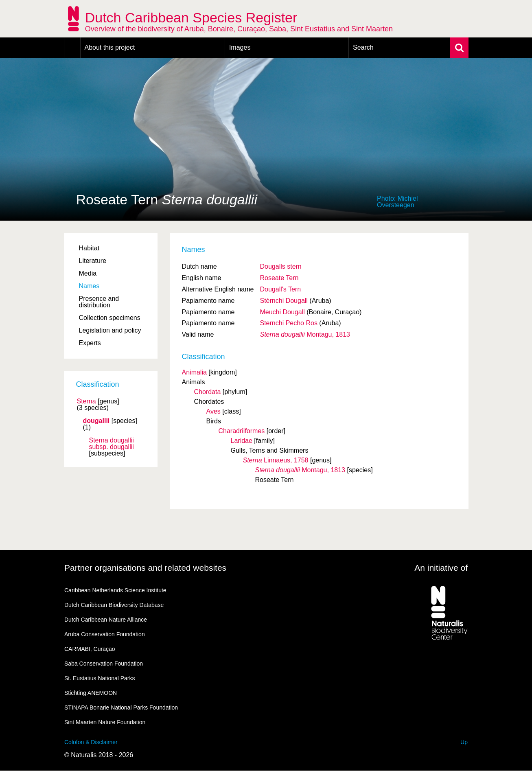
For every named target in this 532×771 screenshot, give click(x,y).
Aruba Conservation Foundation (105, 634)
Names (89, 286)
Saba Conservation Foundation (104, 664)
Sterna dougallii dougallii (112, 444)
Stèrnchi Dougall (284, 301)
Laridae (242, 441)
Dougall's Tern (280, 289)
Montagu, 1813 (305, 334)
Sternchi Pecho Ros (288, 323)
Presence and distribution (99, 302)
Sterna (86, 401)
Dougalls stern (280, 266)
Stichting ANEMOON (91, 693)
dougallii (96, 421)
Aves (213, 411)
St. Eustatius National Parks (100, 678)
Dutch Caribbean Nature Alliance (106, 620)
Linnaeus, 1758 (276, 460)
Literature (93, 261)
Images (240, 47)
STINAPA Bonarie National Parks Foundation (121, 707)
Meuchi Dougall (282, 312)
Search (363, 47)
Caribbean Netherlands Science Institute (115, 590)
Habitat (89, 248)
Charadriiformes (242, 431)
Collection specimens (110, 318)
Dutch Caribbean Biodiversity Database (114, 605)
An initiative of (441, 568)
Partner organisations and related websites (145, 568)
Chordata (208, 392)
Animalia (194, 372)
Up (464, 742)
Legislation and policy (110, 330)
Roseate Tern (279, 278)
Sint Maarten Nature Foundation (105, 722)
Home (72, 48)
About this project (110, 47)
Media (88, 273)
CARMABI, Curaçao (90, 649)
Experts (90, 343)
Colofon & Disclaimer (91, 742)
